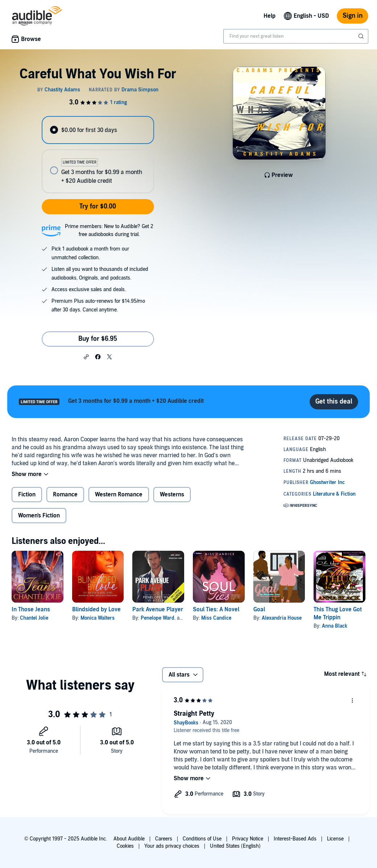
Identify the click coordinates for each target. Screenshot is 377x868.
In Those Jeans (31, 609)
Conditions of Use (202, 839)
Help (270, 16)
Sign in (353, 16)
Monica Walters (98, 618)
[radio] (98, 130)
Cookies (125, 846)
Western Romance (119, 495)
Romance (65, 495)
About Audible (129, 839)
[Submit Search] (362, 36)
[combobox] (296, 36)
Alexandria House (282, 618)
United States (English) (235, 846)
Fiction (27, 495)
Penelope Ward (158, 618)
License (335, 839)
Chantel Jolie (34, 618)
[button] (86, 356)
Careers (164, 839)
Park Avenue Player (158, 609)
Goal (259, 609)
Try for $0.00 (98, 206)
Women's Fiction (39, 516)
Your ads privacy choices (172, 846)
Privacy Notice (248, 839)
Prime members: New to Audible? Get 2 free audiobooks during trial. (109, 230)
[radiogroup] (98, 155)
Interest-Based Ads (295, 839)
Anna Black (335, 626)
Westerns (172, 495)
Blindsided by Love (96, 609)
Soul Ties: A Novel (216, 609)
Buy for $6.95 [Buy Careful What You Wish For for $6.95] (98, 339)
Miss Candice (216, 618)
